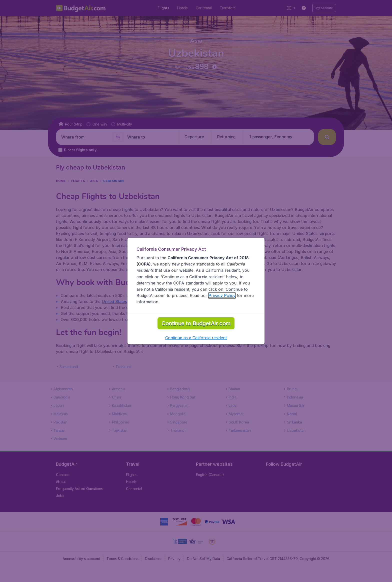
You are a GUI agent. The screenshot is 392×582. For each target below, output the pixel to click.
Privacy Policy (222, 309)
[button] (196, 351)
